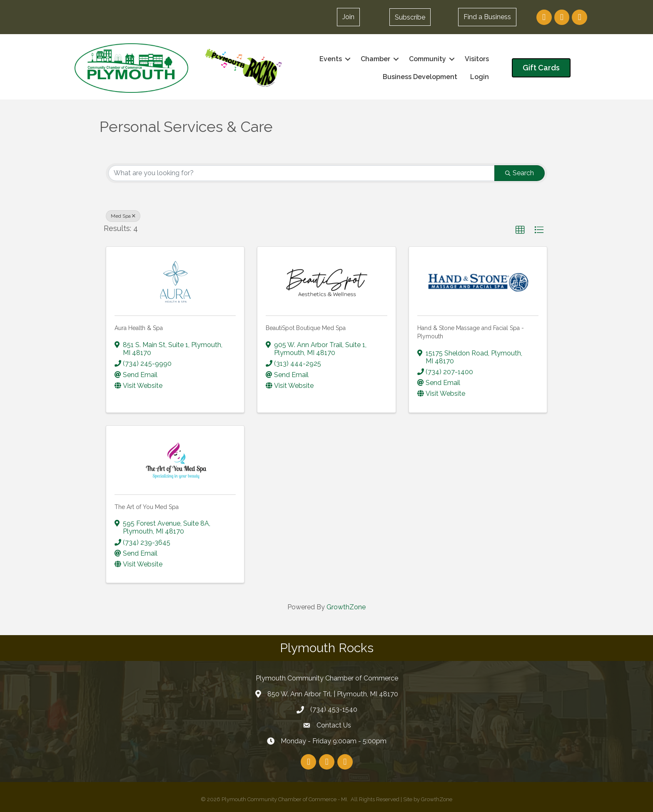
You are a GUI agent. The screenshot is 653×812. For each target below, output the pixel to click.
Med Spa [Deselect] (123, 216)
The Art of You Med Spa (147, 507)
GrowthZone (346, 607)
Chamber (375, 59)
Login (480, 77)
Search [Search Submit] (520, 173)
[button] (410, 17)
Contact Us (334, 725)
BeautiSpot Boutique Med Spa (306, 328)
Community (427, 59)
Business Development (420, 77)
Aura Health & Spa (139, 328)
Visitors (477, 59)
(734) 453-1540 (334, 709)
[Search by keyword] (302, 173)
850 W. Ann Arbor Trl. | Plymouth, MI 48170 (333, 694)
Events (331, 59)
